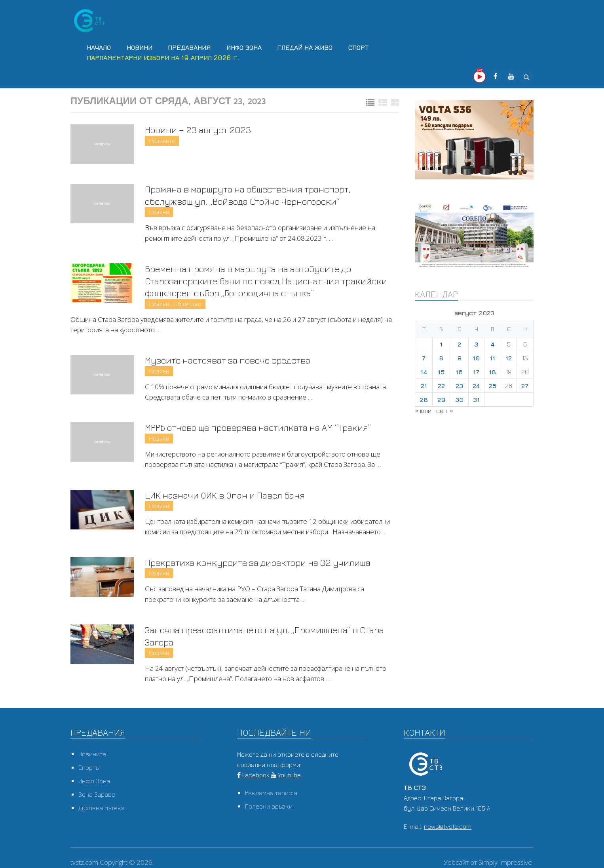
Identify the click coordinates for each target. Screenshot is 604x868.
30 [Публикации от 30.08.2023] (459, 398)
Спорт (355, 47)
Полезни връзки (269, 807)
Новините (162, 139)
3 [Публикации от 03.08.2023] (476, 342)
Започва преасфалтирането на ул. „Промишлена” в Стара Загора (260, 636)
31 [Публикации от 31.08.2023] (476, 398)
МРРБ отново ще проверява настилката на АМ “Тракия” (267, 427)
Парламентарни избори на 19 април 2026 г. (162, 56)
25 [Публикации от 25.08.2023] (493, 384)
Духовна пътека (102, 809)
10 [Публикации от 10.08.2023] (476, 356)
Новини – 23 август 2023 (201, 128)
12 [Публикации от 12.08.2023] (509, 356)
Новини (138, 47)
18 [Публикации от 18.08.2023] (492, 370)
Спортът (90, 769)
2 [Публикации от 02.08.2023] (459, 342)
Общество (187, 303)
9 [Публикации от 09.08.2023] (459, 356)
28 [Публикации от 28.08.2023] (424, 398)
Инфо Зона (241, 47)
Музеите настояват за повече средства (236, 360)
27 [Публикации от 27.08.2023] (525, 384)
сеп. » (445, 409)
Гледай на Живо (302, 47)
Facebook (253, 776)
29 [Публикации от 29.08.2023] (441, 398)
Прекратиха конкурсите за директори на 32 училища (266, 563)
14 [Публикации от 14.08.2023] (424, 370)
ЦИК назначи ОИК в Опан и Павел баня (230, 495)
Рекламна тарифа (271, 794)
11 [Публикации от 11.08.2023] (492, 356)
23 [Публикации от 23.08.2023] (459, 384)
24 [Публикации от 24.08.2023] (476, 384)
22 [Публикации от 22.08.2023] (441, 384)
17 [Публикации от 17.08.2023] (476, 370)
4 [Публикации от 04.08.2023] (492, 342)
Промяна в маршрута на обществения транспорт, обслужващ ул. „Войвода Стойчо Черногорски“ (255, 193)
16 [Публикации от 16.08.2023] (459, 370)
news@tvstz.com (448, 828)
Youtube (286, 776)
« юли (423, 409)
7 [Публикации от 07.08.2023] (424, 356)
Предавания (187, 47)
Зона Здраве (97, 796)
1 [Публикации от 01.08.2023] (441, 342)
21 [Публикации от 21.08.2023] (424, 384)
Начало (98, 47)
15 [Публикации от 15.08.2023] (441, 370)
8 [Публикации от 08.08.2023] (441, 356)
